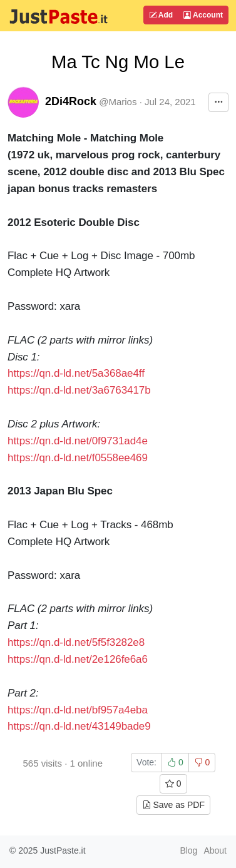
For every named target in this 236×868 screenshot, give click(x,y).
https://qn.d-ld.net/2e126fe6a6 (78, 659)
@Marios (118, 102)
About (215, 850)
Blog (188, 850)
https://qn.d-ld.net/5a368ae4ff (76, 373)
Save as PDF (173, 805)
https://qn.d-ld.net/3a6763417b (79, 390)
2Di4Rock (71, 101)
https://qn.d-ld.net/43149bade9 (79, 726)
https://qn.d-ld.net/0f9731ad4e (78, 441)
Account (203, 15)
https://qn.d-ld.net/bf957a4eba (78, 710)
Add (161, 15)
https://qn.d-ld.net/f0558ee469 (78, 458)
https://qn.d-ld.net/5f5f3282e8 (76, 642)
